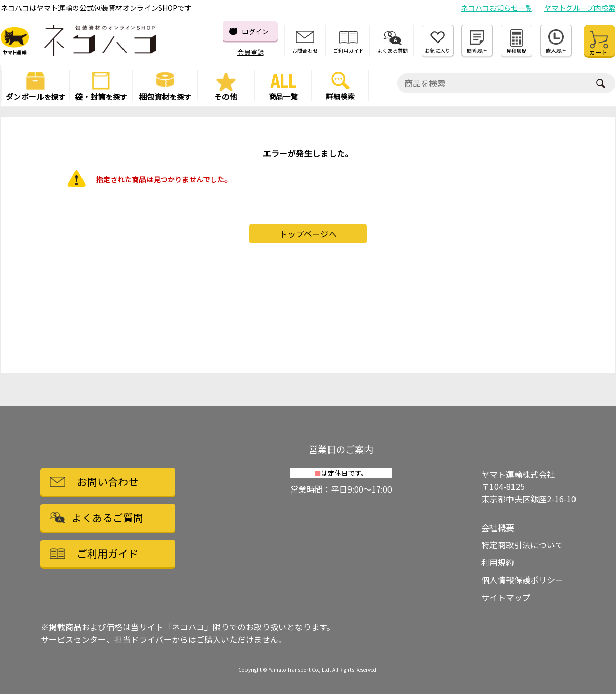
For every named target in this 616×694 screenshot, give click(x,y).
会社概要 (498, 527)
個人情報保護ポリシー (522, 580)
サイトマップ (506, 597)
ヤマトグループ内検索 (580, 8)
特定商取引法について (522, 545)
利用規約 (498, 562)
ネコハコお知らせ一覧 (497, 8)
